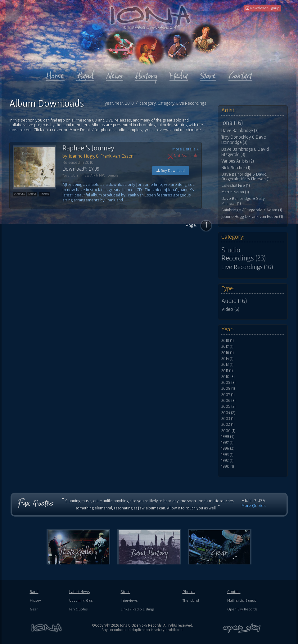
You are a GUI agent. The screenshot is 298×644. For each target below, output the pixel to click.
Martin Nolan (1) (235, 192)
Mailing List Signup (242, 600)
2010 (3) (228, 377)
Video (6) (230, 309)
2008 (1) (228, 389)
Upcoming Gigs (81, 600)
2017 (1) (227, 347)
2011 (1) (227, 371)
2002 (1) (228, 425)
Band (34, 592)
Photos (189, 592)
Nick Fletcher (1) (236, 168)
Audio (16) (234, 301)
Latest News (79, 592)
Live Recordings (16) (247, 267)
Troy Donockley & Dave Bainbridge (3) (244, 140)
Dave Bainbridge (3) (240, 131)
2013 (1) (227, 365)
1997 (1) (227, 443)
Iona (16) (232, 123)
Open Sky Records (242, 609)
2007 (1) (228, 395)
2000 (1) (228, 431)
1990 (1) (228, 467)
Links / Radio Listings (138, 609)
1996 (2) (228, 448)
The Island (191, 600)
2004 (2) (228, 413)
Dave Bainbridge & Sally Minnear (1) (243, 201)
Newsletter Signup (262, 8)
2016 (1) (228, 353)
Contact (234, 592)
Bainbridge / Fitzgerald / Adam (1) (252, 210)
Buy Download (171, 170)
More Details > (185, 149)
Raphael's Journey (88, 148)
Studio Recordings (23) (244, 254)
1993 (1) (227, 455)
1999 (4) (228, 437)
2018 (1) (228, 341)
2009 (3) (228, 383)
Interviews (129, 600)
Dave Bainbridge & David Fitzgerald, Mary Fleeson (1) (246, 177)
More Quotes (254, 505)
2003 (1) (228, 419)
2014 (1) (227, 359)
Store (126, 592)
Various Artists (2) (238, 161)
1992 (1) (227, 461)
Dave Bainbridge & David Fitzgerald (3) (245, 152)
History (35, 600)
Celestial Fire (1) (236, 185)
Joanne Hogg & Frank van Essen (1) (252, 216)
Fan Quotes (78, 609)
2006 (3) (228, 401)
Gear (34, 609)
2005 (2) (228, 407)
